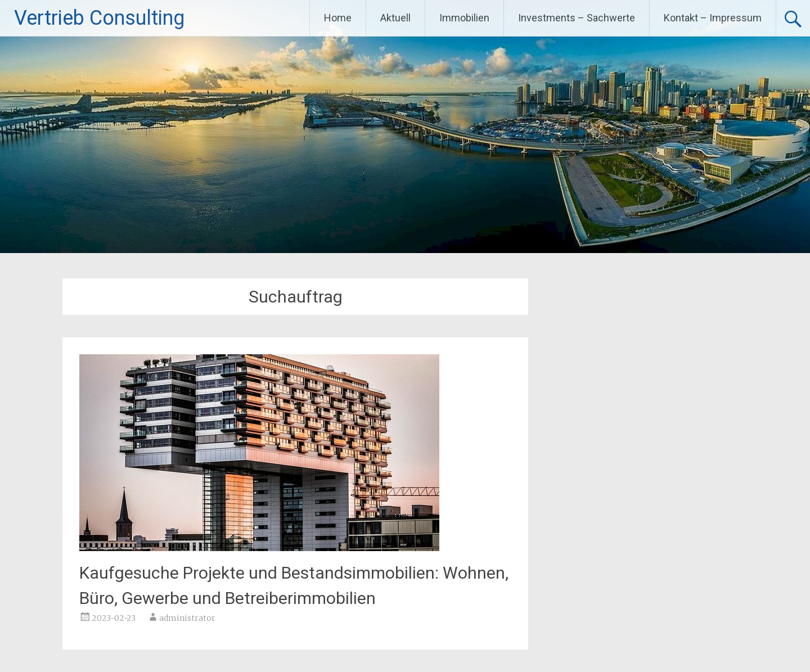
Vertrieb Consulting (99, 18)
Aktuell (395, 18)
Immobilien (464, 18)
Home (338, 18)
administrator (187, 618)
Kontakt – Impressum (713, 18)
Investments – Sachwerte (577, 18)
